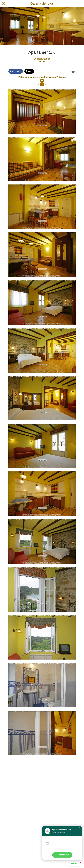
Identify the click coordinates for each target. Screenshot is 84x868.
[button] (80, 828)
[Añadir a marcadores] (73, 72)
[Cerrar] (3, 3)
